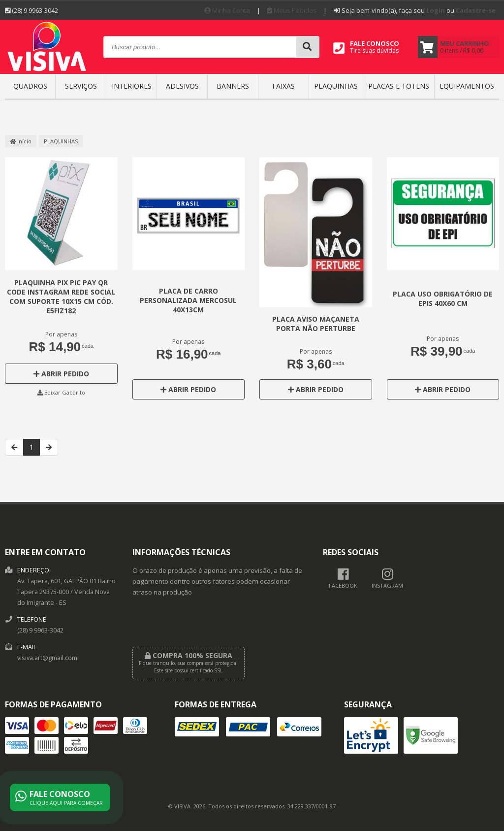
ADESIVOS (182, 86)
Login (436, 10)
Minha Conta (227, 10)
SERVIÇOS (81, 86)
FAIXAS (283, 86)
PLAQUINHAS (336, 86)
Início (21, 141)
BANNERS (233, 86)
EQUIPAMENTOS (467, 86)
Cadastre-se (476, 10)
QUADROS (30, 86)
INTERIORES (132, 86)
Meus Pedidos (292, 10)
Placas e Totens (399, 86)
